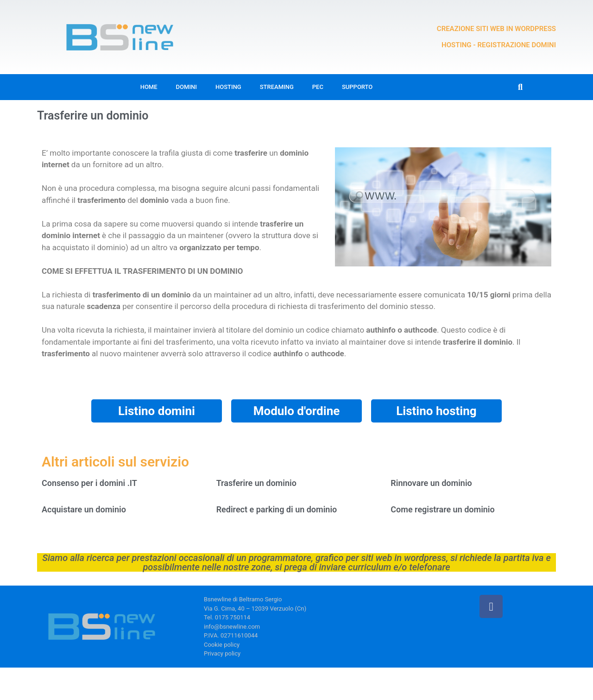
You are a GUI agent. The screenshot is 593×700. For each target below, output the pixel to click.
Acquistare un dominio (84, 509)
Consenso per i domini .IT (89, 483)
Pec (318, 87)
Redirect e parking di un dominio (277, 509)
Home (149, 87)
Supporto (357, 87)
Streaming (277, 87)
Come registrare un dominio (442, 509)
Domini (186, 87)
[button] (520, 87)
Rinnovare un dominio (431, 483)
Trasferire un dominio (256, 483)
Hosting (228, 87)
